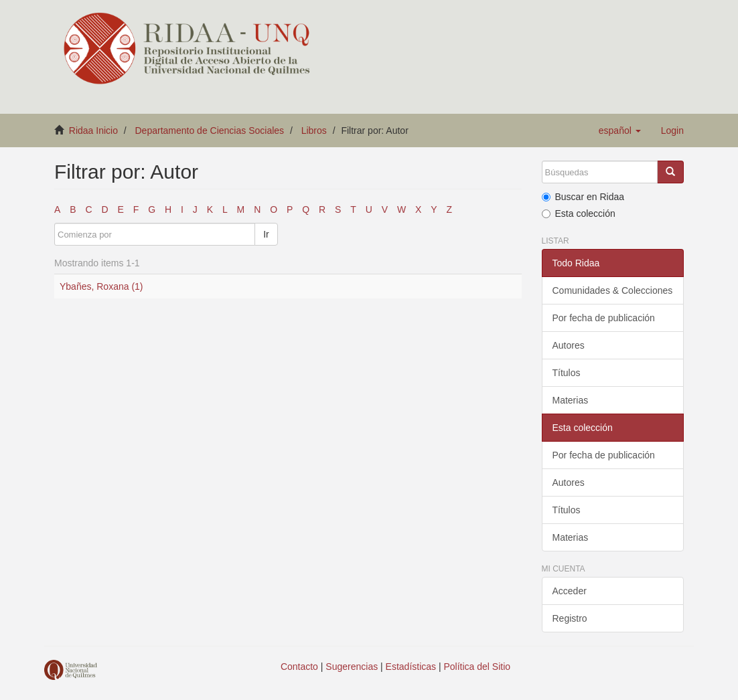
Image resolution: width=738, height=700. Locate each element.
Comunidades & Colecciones (613, 290)
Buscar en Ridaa (583, 197)
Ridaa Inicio (93, 130)
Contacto (299, 667)
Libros (314, 130)
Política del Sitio (477, 667)
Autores (569, 345)
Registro (570, 618)
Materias (571, 400)
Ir (266, 234)
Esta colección (579, 213)
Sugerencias (352, 667)
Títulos (567, 373)
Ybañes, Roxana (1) (101, 286)
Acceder (570, 591)
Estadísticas (411, 667)
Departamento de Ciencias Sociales (210, 130)
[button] (620, 130)
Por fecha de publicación (604, 318)
